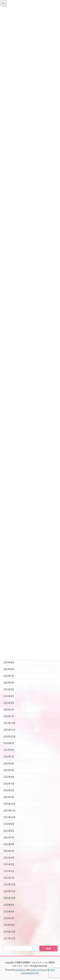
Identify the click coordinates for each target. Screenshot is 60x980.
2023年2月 (9, 710)
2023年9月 (9, 662)
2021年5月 (9, 851)
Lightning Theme (38, 970)
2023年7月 (9, 676)
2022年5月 (9, 770)
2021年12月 (10, 804)
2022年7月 (9, 757)
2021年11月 (10, 810)
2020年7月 (9, 918)
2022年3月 (9, 784)
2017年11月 (10, 938)
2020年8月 (9, 911)
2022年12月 (10, 723)
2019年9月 (9, 925)
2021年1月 (9, 878)
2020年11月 (10, 891)
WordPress (21, 970)
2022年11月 (10, 730)
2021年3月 (9, 864)
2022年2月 (9, 790)
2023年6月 (9, 682)
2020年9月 (9, 905)
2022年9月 (9, 743)
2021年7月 (9, 837)
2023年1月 (9, 716)
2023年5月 (9, 689)
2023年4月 (9, 696)
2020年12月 (10, 884)
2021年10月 (10, 817)
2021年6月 (9, 844)
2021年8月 (9, 831)
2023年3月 (9, 703)
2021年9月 (9, 824)
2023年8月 (9, 669)
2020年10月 (10, 898)
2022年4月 (9, 777)
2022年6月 (9, 763)
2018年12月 (10, 932)
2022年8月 (9, 750)
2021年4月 (9, 858)
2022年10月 (10, 736)
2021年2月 (9, 871)
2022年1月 (9, 797)
